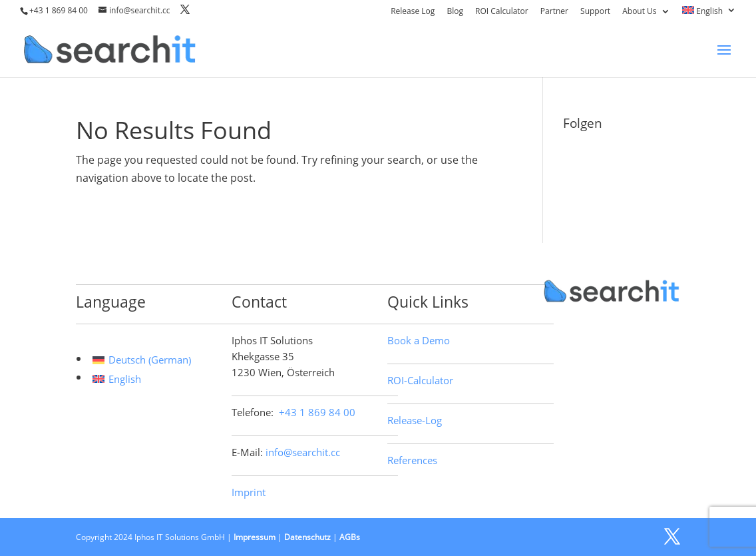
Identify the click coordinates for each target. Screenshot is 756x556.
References (412, 460)
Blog (455, 12)
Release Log (413, 12)
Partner (554, 12)
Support (595, 12)
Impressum (255, 537)
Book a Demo (419, 340)
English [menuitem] (125, 379)
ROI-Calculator (420, 380)
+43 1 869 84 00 (59, 10)
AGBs (350, 537)
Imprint (249, 492)
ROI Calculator (502, 12)
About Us (639, 12)
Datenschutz (307, 537)
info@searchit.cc (303, 452)
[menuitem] (709, 14)
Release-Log (415, 420)
